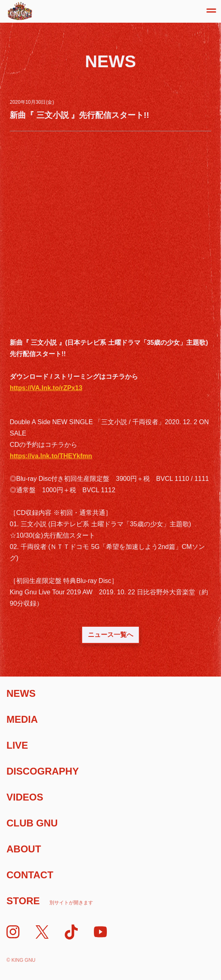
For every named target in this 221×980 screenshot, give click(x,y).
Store (50, 901)
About (24, 849)
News (21, 693)
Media (22, 719)
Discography (43, 771)
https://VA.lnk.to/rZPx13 (46, 388)
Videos (25, 797)
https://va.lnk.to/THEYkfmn (51, 456)
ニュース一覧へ (110, 635)
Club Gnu (32, 823)
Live (17, 745)
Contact (30, 875)
